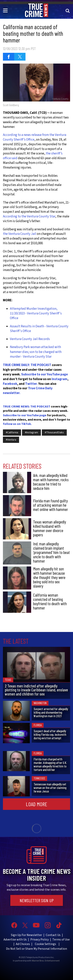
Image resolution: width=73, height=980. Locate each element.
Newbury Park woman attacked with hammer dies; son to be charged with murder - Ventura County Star (36, 352)
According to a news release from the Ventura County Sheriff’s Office (35, 137)
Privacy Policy (40, 940)
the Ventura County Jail (20, 234)
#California (12, 433)
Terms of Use (61, 940)
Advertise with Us (15, 940)
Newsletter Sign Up (37, 900)
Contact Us (53, 935)
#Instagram (31, 433)
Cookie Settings (45, 944)
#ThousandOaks (54, 433)
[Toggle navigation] (6, 10)
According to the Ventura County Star (29, 216)
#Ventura (11, 440)
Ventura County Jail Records (30, 339)
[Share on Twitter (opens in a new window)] (20, 57)
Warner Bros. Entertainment (46, 961)
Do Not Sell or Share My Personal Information (36, 949)
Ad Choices (23, 944)
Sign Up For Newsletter (26, 935)
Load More (36, 804)
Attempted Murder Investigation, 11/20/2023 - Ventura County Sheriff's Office (36, 314)
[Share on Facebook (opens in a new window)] (9, 57)
